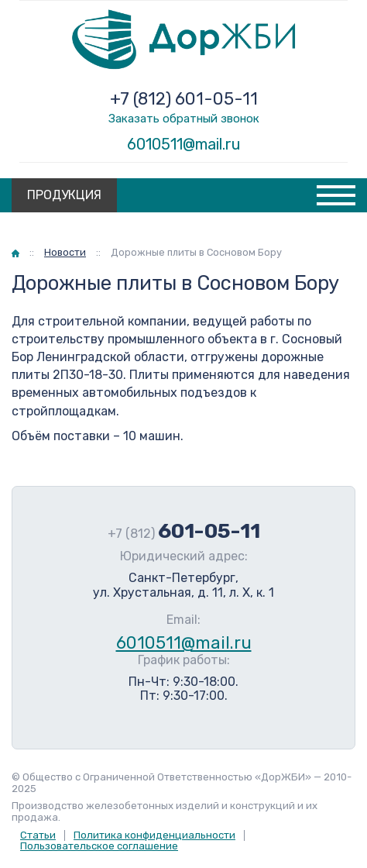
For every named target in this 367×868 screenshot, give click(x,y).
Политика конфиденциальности (154, 835)
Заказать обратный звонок (184, 119)
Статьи (38, 835)
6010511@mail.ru (184, 144)
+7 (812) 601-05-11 (184, 99)
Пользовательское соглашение (99, 846)
